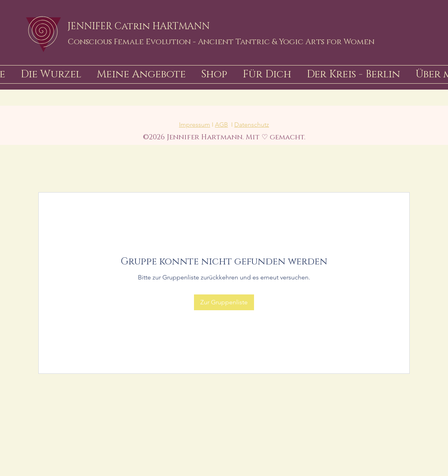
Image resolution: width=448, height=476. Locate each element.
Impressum (195, 125)
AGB (221, 125)
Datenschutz (252, 125)
